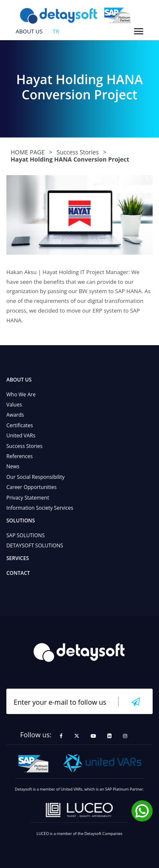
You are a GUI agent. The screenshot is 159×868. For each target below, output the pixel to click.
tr (56, 32)
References (20, 456)
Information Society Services (40, 508)
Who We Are (21, 394)
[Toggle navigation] (139, 31)
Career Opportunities (32, 487)
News (13, 466)
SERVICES (18, 558)
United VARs (21, 435)
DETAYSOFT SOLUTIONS (35, 545)
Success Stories (24, 446)
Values (14, 405)
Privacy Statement (28, 498)
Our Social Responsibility (35, 477)
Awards (15, 415)
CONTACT (18, 573)
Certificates (20, 425)
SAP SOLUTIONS (25, 535)
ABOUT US (29, 32)
